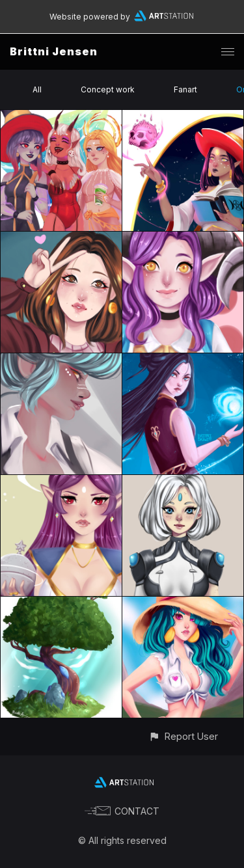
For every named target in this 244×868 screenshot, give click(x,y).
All (37, 89)
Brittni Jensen (54, 51)
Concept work (108, 89)
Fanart (185, 89)
